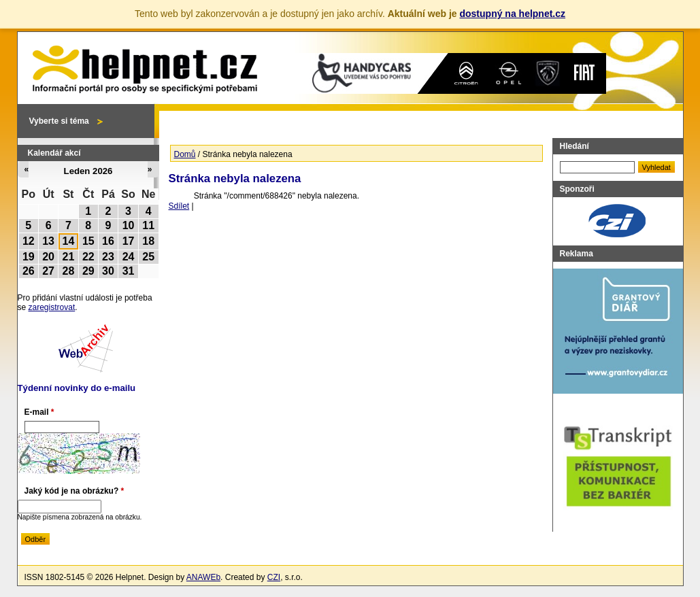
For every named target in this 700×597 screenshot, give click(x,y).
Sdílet (179, 206)
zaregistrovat (52, 307)
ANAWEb (203, 577)
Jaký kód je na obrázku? (74, 491)
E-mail (39, 412)
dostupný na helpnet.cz (512, 14)
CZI (274, 577)
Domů (185, 154)
